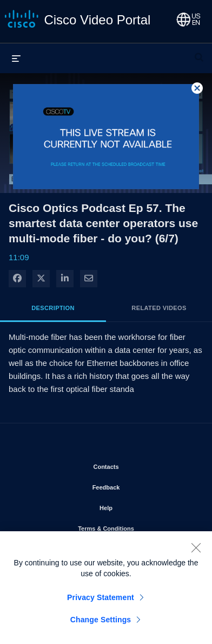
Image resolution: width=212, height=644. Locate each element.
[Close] (196, 551)
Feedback (137, 485)
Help (137, 506)
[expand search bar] (199, 53)
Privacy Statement (101, 601)
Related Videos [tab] (159, 308)
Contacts (137, 465)
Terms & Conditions (137, 526)
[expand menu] (16, 58)
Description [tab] (53, 308)
